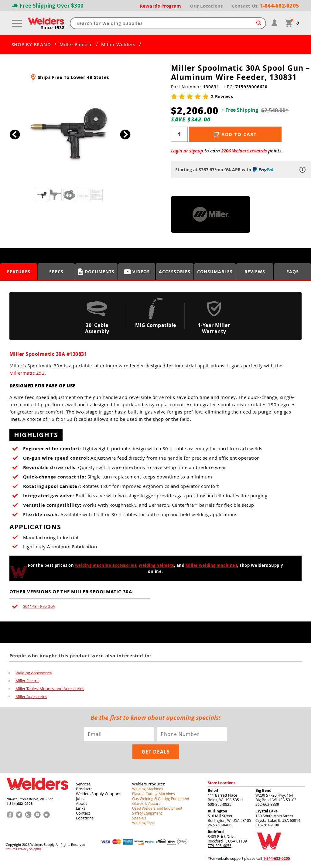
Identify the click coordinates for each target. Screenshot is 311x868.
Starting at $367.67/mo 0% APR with (225, 170)
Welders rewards (249, 151)
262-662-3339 (267, 804)
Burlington (217, 811)
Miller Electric (76, 45)
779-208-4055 (220, 846)
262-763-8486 (220, 825)
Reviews (255, 272)
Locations (85, 818)
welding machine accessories (106, 565)
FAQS (293, 272)
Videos (137, 272)
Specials (139, 818)
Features (19, 272)
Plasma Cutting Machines (154, 794)
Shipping (35, 849)
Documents (96, 272)
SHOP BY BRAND (31, 45)
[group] (70, 133)
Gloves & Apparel (147, 803)
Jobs (80, 798)
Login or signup (187, 151)
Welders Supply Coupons (99, 794)
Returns (11, 849)
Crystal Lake (267, 811)
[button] (125, 135)
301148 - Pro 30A (39, 606)
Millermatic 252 (27, 373)
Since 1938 (53, 28)
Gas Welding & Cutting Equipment (161, 798)
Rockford (216, 832)
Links (81, 808)
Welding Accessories (34, 673)
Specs (56, 272)
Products (84, 789)
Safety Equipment (147, 813)
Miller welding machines (212, 565)
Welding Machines (148, 789)
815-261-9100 (267, 825)
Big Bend (263, 790)
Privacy (23, 849)
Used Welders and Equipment (157, 808)
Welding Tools (144, 823)
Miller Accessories (31, 696)
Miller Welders (118, 45)
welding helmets (156, 565)
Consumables (215, 272)
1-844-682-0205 (19, 803)
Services (83, 784)
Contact (83, 813)
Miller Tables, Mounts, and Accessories (50, 689)
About (82, 803)
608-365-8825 (220, 804)
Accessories (175, 272)
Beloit (213, 790)
